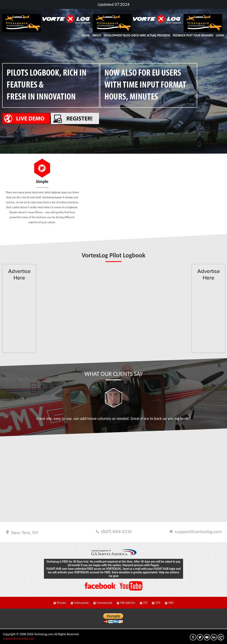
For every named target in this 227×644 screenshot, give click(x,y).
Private (60, 602)
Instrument (80, 602)
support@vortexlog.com (19, 638)
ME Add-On (126, 602)
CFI (144, 602)
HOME (86, 35)
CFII (156, 602)
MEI (169, 602)
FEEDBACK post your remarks (193, 35)
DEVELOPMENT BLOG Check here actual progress (137, 35)
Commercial (103, 602)
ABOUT (97, 35)
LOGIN (220, 35)
